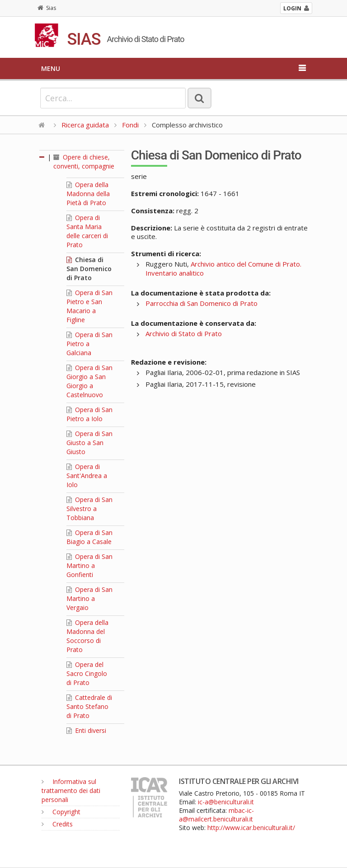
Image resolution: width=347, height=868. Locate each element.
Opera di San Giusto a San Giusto (89, 443)
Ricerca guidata (85, 125)
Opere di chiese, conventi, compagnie (84, 162)
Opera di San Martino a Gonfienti (89, 565)
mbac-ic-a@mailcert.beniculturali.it (216, 815)
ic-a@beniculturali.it (226, 802)
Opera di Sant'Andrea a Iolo (87, 476)
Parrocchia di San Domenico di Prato (202, 303)
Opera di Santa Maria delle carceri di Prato (87, 231)
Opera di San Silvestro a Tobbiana (89, 509)
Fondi (130, 125)
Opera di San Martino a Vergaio (89, 598)
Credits (57, 824)
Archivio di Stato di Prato (184, 333)
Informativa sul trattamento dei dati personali (71, 791)
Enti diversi (86, 730)
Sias (47, 8)
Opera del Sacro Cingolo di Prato (87, 673)
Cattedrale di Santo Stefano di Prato (89, 706)
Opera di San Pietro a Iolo (89, 414)
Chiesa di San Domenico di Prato (89, 269)
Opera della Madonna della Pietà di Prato (88, 194)
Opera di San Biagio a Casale (89, 537)
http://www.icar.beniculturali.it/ (251, 828)
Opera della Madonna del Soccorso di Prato (87, 636)
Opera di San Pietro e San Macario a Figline (89, 306)
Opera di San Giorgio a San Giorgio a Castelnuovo (89, 381)
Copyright (61, 812)
